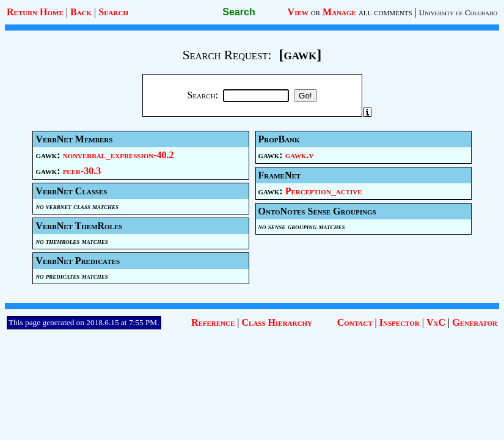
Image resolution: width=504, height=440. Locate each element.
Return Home (35, 12)
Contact (355, 322)
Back (81, 12)
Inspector (400, 322)
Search (113, 12)
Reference (213, 322)
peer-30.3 (82, 171)
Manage (339, 12)
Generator (475, 322)
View (298, 12)
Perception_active (324, 191)
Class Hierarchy (277, 322)
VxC (436, 322)
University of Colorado (458, 13)
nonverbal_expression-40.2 (119, 155)
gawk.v (300, 155)
